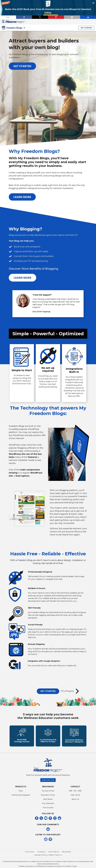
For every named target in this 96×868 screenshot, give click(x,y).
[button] (48, 9)
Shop (21, 795)
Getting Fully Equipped (21, 799)
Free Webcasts (48, 807)
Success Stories (48, 795)
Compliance (41, 856)
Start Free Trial (48, 784)
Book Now (51, 16)
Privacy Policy (30, 856)
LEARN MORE (22, 197)
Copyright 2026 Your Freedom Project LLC (48, 859)
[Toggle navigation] (93, 21)
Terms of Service (54, 856)
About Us (75, 803)
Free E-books (48, 812)
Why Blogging (70, 691)
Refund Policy (67, 856)
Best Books (48, 803)
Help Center (75, 799)
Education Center (48, 799)
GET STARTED (86, 28)
